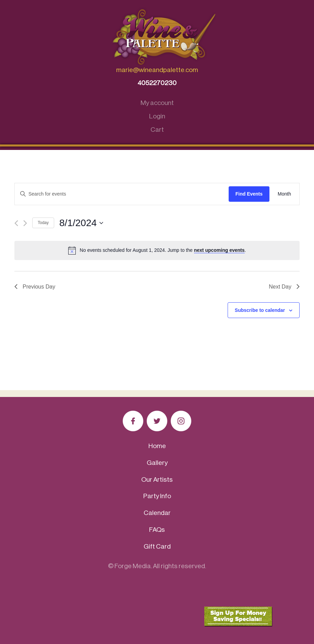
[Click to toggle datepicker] (81, 223)
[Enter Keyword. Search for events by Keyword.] (122, 194)
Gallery (157, 463)
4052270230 (157, 83)
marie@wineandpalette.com (157, 70)
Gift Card (157, 546)
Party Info (157, 496)
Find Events (249, 194)
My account (157, 103)
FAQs (157, 530)
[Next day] (25, 223)
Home (157, 446)
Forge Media (133, 566)
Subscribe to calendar (260, 310)
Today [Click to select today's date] (43, 223)
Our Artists (157, 479)
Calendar (157, 513)
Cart (157, 130)
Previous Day (35, 287)
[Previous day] (16, 223)
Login (157, 116)
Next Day (284, 287)
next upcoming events (219, 250)
